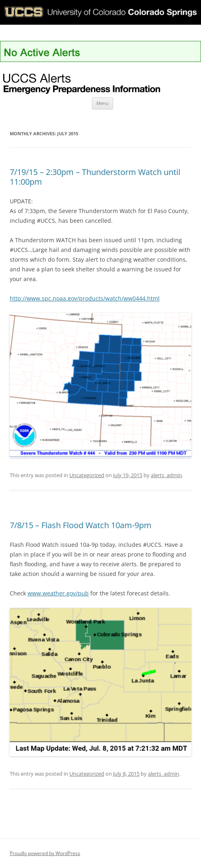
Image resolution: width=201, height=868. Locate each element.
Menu (103, 103)
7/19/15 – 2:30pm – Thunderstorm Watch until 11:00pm (95, 177)
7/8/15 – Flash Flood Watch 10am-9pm (81, 525)
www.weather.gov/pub (58, 593)
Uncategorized (87, 475)
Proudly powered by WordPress (45, 853)
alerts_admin (166, 475)
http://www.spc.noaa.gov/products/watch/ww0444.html (85, 298)
